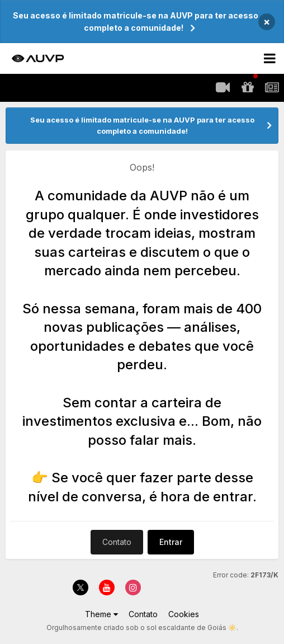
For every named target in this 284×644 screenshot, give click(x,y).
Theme (101, 614)
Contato (117, 542)
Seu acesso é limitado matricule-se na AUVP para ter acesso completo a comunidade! (136, 22)
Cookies (184, 614)
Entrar (171, 542)
